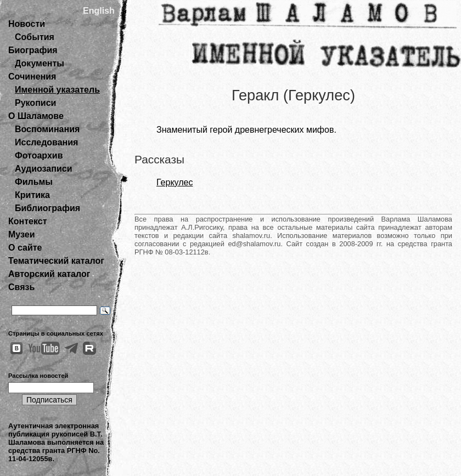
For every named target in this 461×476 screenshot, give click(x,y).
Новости (27, 24)
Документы (40, 63)
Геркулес (175, 182)
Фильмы (34, 182)
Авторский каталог (49, 274)
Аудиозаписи (43, 169)
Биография (33, 50)
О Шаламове (36, 116)
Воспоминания (47, 129)
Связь (21, 287)
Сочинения (32, 76)
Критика (32, 195)
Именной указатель (57, 90)
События (35, 37)
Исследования (46, 142)
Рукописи (35, 103)
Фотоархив (39, 155)
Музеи (22, 234)
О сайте (25, 248)
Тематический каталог (56, 261)
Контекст (27, 221)
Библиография (47, 208)
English (99, 11)
